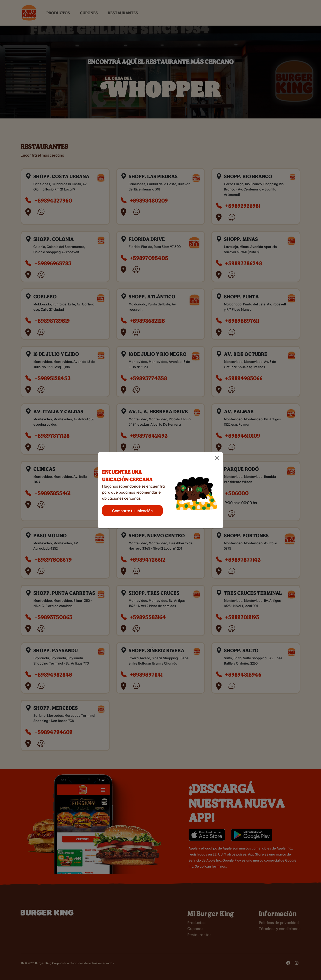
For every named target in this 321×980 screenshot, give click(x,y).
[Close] (217, 458)
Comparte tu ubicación (132, 511)
